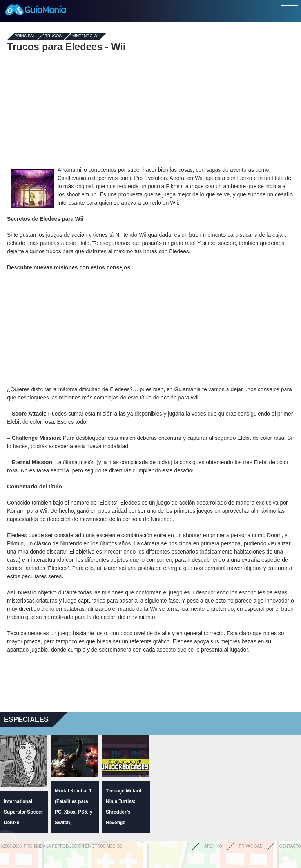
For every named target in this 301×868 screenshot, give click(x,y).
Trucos (53, 36)
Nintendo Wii (86, 36)
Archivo (213, 846)
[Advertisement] (150, 109)
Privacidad (251, 846)
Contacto (290, 846)
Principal (25, 36)
